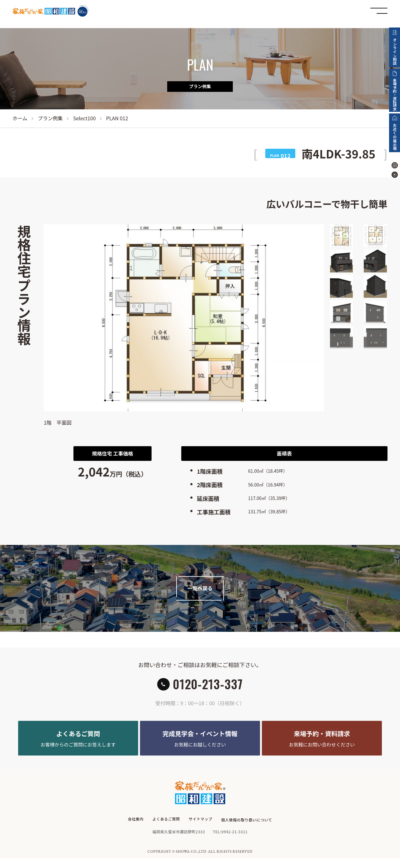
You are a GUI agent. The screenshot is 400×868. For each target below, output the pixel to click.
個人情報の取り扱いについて (247, 831)
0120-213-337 (208, 688)
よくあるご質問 (166, 831)
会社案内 (135, 831)
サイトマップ (201, 831)
